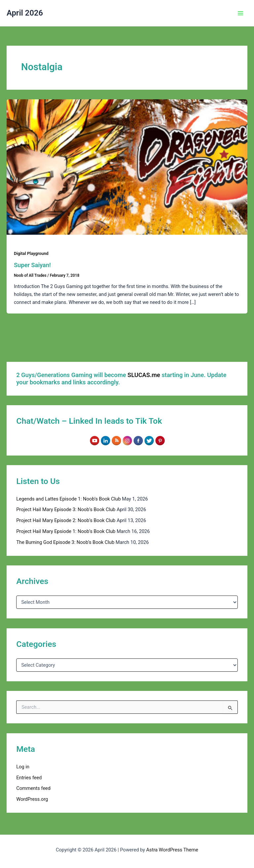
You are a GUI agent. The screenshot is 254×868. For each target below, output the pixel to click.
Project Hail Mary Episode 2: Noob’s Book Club (66, 520)
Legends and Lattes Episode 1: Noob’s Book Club (68, 499)
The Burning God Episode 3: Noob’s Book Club (65, 542)
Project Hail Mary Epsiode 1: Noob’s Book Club (66, 531)
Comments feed (33, 788)
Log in (23, 767)
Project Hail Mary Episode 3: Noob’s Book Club (66, 509)
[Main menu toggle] (240, 13)
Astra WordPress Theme (172, 850)
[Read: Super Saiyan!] (127, 167)
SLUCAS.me (144, 375)
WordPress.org (32, 799)
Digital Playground (31, 253)
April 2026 (25, 13)
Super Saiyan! (32, 265)
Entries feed (29, 778)
